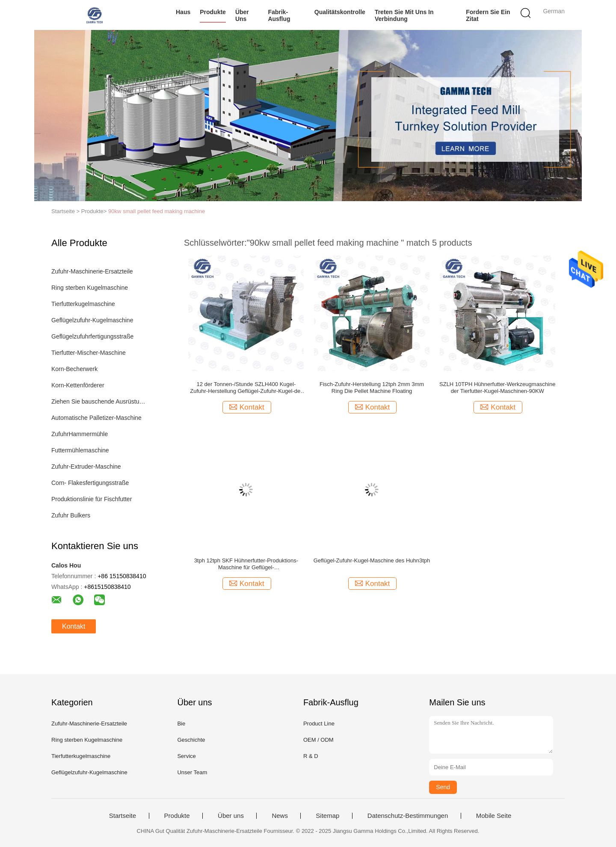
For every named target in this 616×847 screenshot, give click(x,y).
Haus (183, 12)
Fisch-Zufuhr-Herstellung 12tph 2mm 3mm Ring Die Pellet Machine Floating (372, 388)
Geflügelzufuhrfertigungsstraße (92, 336)
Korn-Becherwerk (74, 369)
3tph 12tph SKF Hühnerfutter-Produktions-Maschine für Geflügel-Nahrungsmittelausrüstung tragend (246, 564)
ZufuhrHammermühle (80, 434)
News (280, 816)
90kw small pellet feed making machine (157, 211)
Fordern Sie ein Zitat (488, 15)
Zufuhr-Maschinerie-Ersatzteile (92, 271)
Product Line (319, 724)
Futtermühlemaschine (80, 450)
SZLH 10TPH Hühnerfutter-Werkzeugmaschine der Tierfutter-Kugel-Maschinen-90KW (497, 388)
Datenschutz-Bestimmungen (408, 816)
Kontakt (74, 626)
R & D (311, 756)
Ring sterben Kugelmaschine (90, 288)
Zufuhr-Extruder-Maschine (86, 467)
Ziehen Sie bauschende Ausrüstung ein (100, 401)
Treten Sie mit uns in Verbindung (404, 15)
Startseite (123, 816)
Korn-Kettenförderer (78, 385)
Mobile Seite (494, 816)
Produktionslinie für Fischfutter (92, 499)
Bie (181, 724)
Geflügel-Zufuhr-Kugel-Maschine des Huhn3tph (372, 560)
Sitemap (327, 816)
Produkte (213, 12)
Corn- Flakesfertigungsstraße (90, 483)
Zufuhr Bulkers (71, 515)
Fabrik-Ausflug (279, 15)
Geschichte (191, 740)
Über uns (242, 15)
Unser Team (192, 772)
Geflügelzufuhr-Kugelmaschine (92, 320)
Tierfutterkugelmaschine (83, 304)
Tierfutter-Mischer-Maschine (89, 353)
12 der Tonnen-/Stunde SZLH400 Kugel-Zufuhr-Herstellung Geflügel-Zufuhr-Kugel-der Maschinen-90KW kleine (246, 388)
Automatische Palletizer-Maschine (96, 418)
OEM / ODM (318, 740)
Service (186, 756)
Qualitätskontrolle (340, 12)
